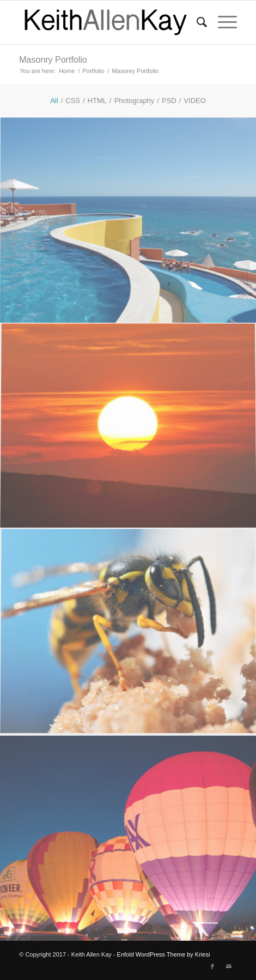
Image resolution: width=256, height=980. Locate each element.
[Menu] (222, 22)
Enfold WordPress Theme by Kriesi (164, 954)
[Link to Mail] (229, 966)
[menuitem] (196, 22)
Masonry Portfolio (53, 60)
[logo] (106, 22)
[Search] (196, 22)
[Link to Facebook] (212, 966)
